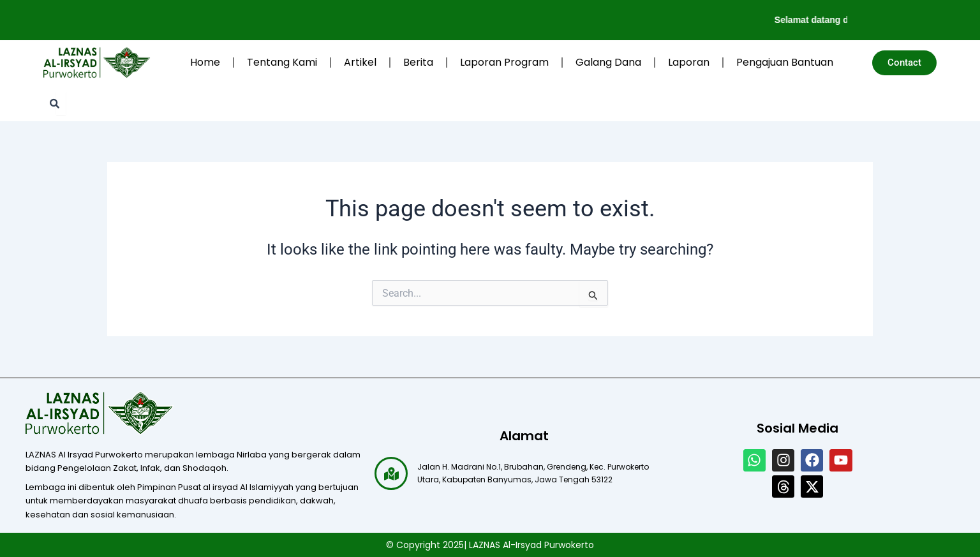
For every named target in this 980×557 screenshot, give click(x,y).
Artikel (360, 62)
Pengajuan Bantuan (785, 62)
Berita (418, 62)
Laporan (689, 62)
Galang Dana (608, 62)
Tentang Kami (282, 62)
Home (205, 62)
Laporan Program (504, 62)
